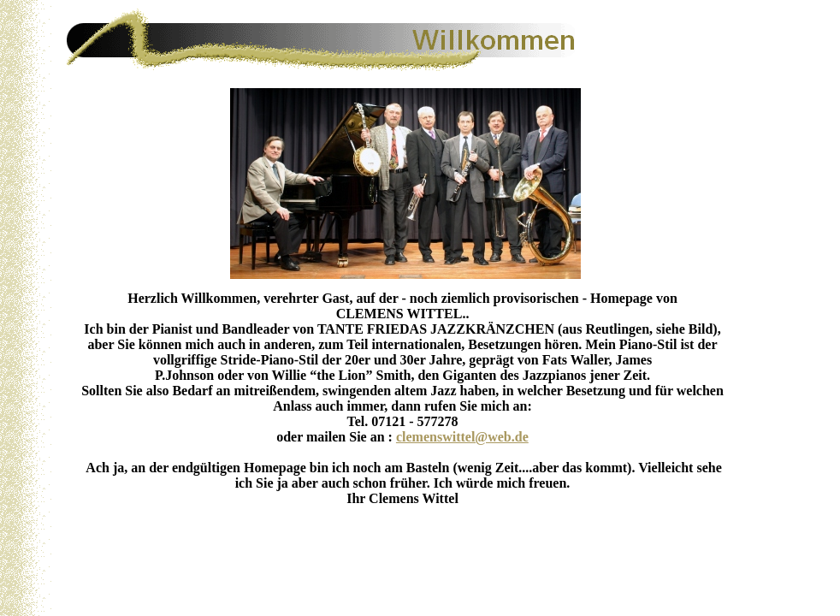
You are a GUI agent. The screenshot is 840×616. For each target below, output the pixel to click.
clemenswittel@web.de (462, 437)
